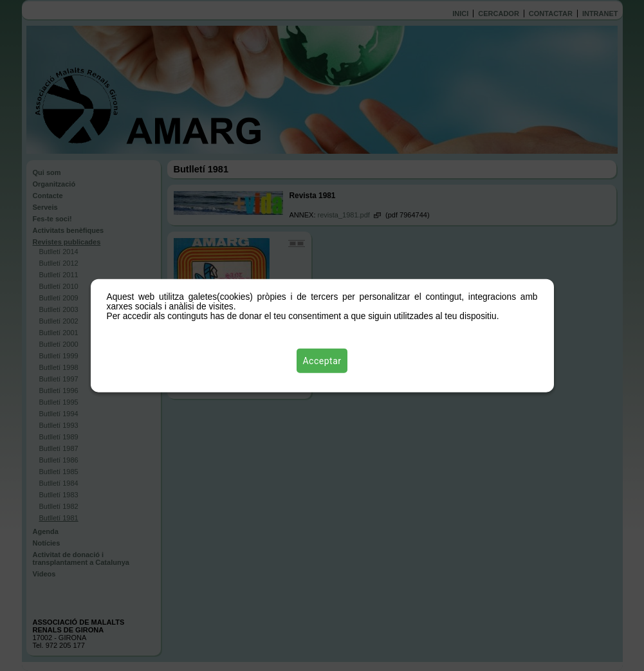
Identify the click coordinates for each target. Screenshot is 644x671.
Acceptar (322, 361)
